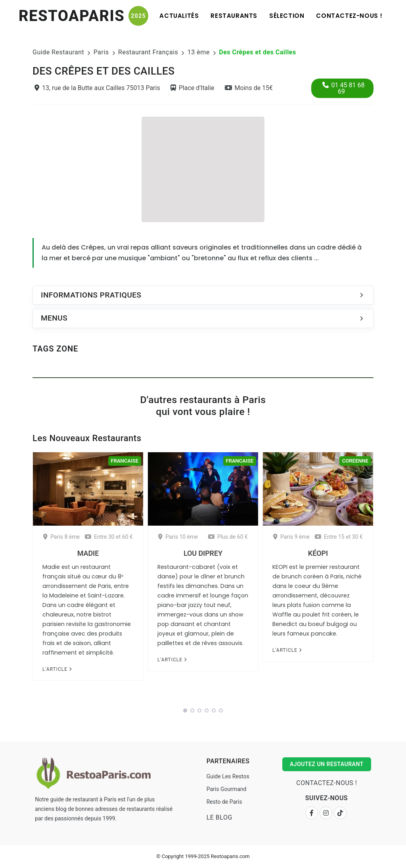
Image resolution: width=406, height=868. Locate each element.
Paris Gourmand (227, 789)
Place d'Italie (192, 88)
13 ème (199, 52)
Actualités (179, 16)
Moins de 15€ (249, 88)
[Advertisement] (203, 168)
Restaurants (234, 16)
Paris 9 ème (291, 537)
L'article (57, 669)
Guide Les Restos (228, 776)
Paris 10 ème (178, 537)
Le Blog (219, 817)
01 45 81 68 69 (344, 88)
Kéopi (318, 553)
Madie (88, 553)
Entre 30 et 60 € (109, 537)
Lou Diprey (203, 553)
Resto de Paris (224, 802)
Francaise (125, 461)
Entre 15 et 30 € (339, 537)
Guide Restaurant (58, 52)
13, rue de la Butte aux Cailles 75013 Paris (97, 88)
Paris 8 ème (61, 537)
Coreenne (355, 461)
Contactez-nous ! (349, 16)
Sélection (287, 16)
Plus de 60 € (228, 537)
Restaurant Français (148, 52)
